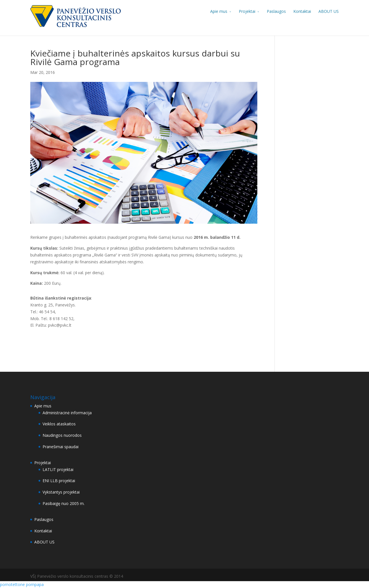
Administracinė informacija (67, 413)
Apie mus (219, 11)
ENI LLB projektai (59, 481)
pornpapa (35, 584)
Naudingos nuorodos (62, 435)
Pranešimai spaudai (61, 447)
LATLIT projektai (58, 469)
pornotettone (12, 584)
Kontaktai (302, 11)
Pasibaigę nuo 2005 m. (64, 503)
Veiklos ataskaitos (59, 424)
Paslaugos (276, 11)
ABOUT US (329, 11)
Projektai (247, 11)
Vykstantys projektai (61, 492)
